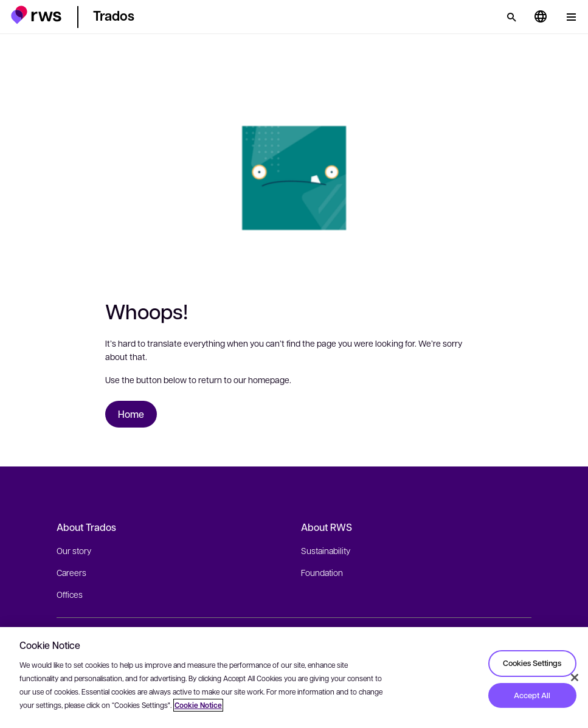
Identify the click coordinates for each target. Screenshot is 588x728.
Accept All (532, 695)
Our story (74, 550)
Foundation (322, 572)
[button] (36, 15)
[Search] (511, 17)
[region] (294, 678)
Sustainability (326, 550)
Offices (70, 594)
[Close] (575, 678)
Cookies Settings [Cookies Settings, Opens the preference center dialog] (532, 663)
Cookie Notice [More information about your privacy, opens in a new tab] (198, 705)
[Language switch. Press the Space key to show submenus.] (541, 17)
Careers (71, 572)
